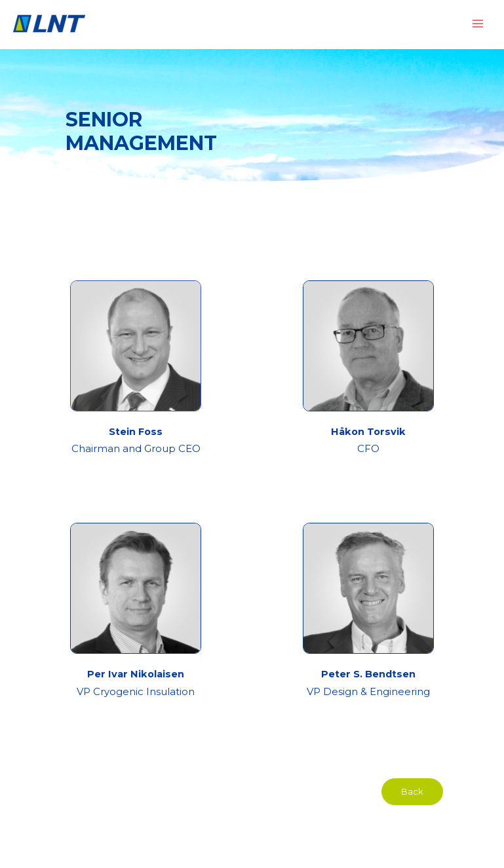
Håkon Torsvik (368, 432)
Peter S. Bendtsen (368, 674)
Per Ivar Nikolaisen (136, 674)
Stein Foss (136, 432)
